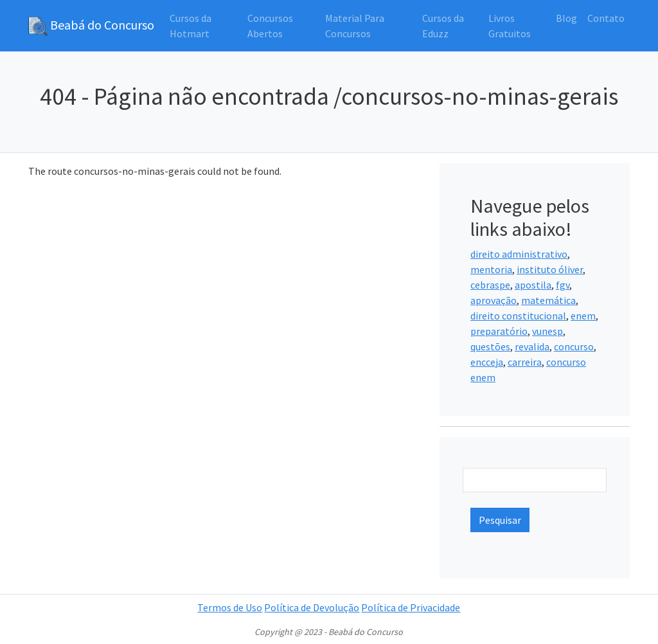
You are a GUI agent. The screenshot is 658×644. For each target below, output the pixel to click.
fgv (563, 285)
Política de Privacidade (411, 607)
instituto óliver (550, 269)
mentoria (491, 269)
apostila (533, 285)
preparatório (499, 331)
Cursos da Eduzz (443, 26)
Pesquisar (500, 520)
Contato (606, 18)
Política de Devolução (312, 607)
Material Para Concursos (355, 26)
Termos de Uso (230, 607)
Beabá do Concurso (91, 26)
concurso (574, 346)
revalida (532, 346)
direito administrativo (519, 254)
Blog (566, 18)
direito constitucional (518, 316)
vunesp (547, 331)
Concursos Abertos (270, 26)
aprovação (493, 300)
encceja (487, 362)
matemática (548, 300)
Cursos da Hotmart (191, 26)
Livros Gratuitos (510, 26)
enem (583, 316)
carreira (525, 362)
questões (490, 346)
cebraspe (490, 285)
